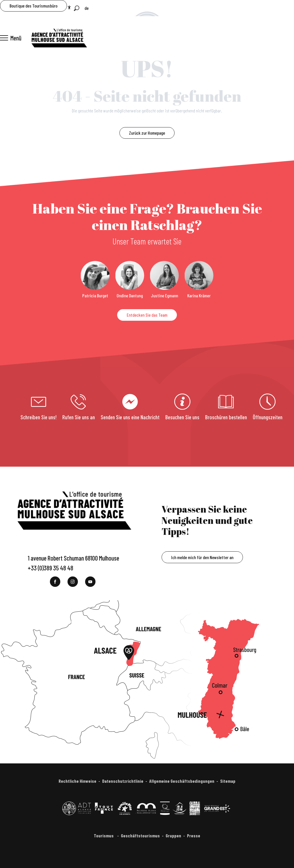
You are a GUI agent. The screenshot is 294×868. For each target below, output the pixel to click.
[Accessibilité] (69, 8)
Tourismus (104, 835)
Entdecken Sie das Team (147, 315)
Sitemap (228, 781)
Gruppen (173, 835)
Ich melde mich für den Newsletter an (202, 557)
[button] (77, 8)
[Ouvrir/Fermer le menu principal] (11, 38)
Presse (194, 835)
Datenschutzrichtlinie (123, 781)
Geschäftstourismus (140, 835)
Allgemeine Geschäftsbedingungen (182, 781)
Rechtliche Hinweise (77, 781)
